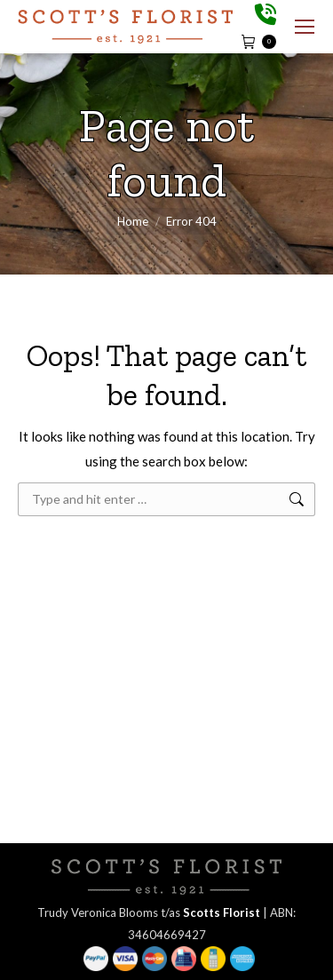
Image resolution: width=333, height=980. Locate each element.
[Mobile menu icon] (305, 27)
